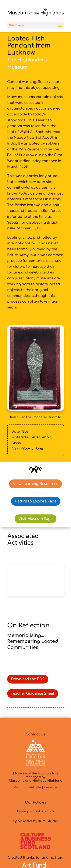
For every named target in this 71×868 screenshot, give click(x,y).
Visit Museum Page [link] (35, 519)
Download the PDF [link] (28, 679)
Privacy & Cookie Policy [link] (35, 811)
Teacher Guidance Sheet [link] (33, 694)
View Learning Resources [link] (35, 484)
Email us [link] (51, 787)
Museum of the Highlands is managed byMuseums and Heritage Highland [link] (36, 777)
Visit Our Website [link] (27, 787)
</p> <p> (36, 580)
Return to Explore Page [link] (36, 501)
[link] (36, 13)
